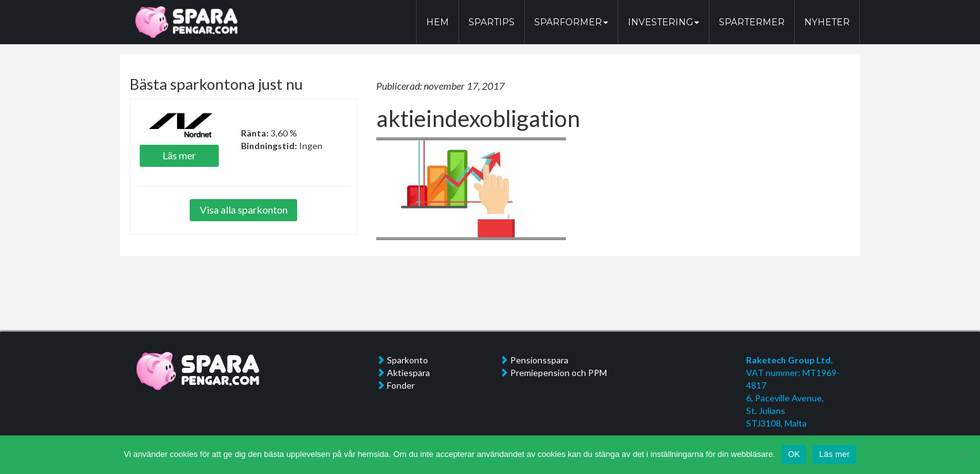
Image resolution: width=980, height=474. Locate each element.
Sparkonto (407, 360)
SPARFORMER (571, 22)
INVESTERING (664, 22)
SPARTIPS (492, 22)
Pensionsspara (539, 360)
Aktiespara (408, 373)
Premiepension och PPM (559, 373)
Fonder (401, 385)
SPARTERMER (752, 22)
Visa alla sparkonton (244, 210)
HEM (438, 22)
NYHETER (827, 22)
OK (794, 454)
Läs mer (179, 155)
